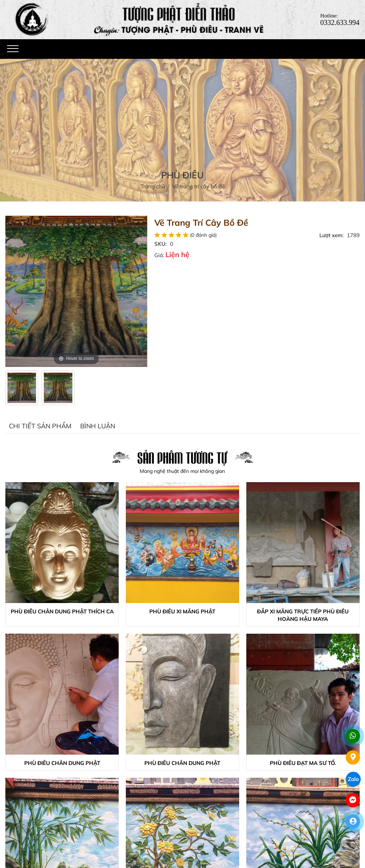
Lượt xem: (331, 235)
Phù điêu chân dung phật (62, 763)
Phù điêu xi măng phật (182, 611)
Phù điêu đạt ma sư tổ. (303, 763)
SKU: (161, 244)
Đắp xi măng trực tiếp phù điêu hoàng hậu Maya (303, 615)
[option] (22, 388)
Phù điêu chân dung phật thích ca (62, 611)
